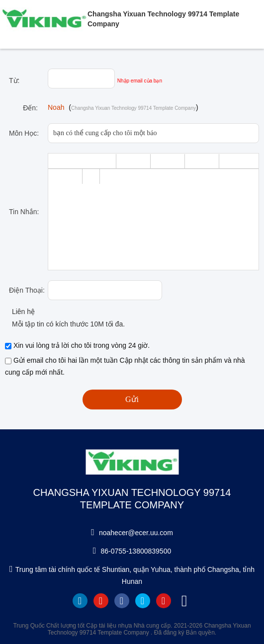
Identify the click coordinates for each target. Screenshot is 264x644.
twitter (143, 601)
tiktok (184, 601)
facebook (122, 601)
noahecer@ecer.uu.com (136, 533)
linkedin (80, 601)
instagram (164, 601)
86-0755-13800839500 (136, 551)
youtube (101, 601)
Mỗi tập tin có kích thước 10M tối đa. (65, 324)
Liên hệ (20, 312)
